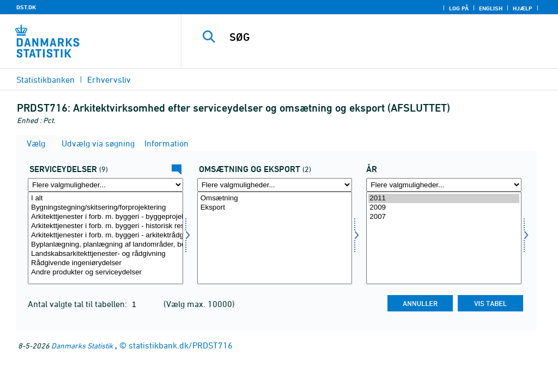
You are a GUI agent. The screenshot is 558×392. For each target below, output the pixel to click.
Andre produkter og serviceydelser (105, 272)
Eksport (275, 208)
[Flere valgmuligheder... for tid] (444, 185)
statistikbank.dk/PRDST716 (181, 345)
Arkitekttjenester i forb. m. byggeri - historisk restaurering (105, 226)
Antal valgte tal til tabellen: (78, 304)
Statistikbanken (46, 79)
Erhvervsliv (109, 79)
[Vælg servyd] (105, 238)
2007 (444, 217)
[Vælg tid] (444, 238)
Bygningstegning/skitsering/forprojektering (105, 208)
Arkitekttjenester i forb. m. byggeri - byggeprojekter (105, 217)
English (491, 8)
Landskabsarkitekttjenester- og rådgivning (105, 254)
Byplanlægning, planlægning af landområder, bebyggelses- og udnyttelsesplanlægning (105, 245)
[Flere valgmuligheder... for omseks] (275, 185)
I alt (105, 198)
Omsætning (275, 198)
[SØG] (374, 37)
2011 (444, 198)
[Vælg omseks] (275, 238)
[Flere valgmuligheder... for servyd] (105, 185)
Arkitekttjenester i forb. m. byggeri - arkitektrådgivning (105, 235)
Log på (459, 8)
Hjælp (523, 8)
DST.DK (26, 7)
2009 (444, 208)
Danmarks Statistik (82, 345)
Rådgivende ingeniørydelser (105, 263)
